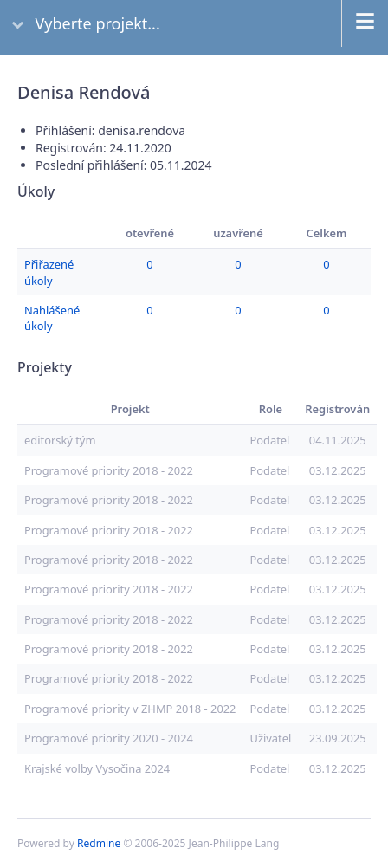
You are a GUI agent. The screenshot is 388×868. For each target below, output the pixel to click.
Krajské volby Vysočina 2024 (97, 768)
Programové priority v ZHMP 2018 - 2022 (130, 709)
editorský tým (60, 440)
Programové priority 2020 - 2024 (109, 738)
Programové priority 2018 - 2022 (109, 470)
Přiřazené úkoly (49, 272)
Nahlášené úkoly (52, 318)
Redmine (99, 843)
